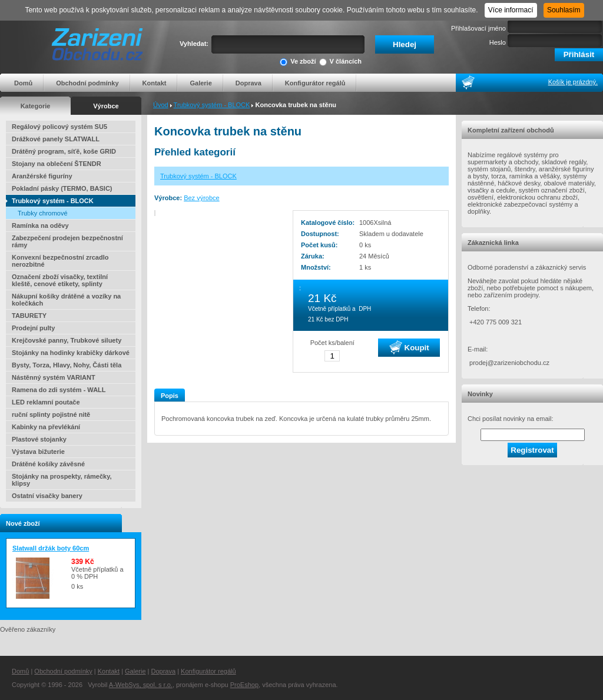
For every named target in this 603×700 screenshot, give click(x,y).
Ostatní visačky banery (47, 496)
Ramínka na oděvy (40, 225)
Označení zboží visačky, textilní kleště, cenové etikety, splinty (60, 280)
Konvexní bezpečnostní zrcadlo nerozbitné (60, 261)
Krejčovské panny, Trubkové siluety (67, 340)
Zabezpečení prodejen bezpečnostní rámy (67, 241)
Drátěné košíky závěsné (48, 464)
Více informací (511, 10)
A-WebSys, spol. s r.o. (141, 685)
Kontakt (155, 83)
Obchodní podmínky (87, 83)
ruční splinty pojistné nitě (51, 414)
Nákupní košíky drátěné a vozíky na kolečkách (66, 300)
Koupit (409, 347)
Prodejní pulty (33, 328)
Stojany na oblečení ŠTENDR (57, 164)
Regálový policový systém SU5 (59, 127)
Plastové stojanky (39, 439)
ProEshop (244, 685)
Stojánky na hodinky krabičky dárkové (71, 353)
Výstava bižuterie (38, 452)
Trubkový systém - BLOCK (212, 105)
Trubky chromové (43, 213)
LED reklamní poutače (46, 402)
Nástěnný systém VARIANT (54, 377)
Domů (23, 83)
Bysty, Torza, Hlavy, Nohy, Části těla (67, 365)
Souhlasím (564, 10)
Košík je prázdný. (573, 82)
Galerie (201, 83)
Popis (170, 396)
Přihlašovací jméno (478, 28)
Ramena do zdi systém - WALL (59, 390)
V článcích (340, 62)
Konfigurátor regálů (315, 83)
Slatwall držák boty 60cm (51, 548)
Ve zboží (298, 62)
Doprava (249, 83)
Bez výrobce (202, 198)
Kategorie (36, 106)
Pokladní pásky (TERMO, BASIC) (62, 188)
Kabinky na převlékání (46, 427)
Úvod (161, 105)
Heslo (498, 42)
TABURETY (29, 316)
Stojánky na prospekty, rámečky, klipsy (62, 480)
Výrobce (106, 106)
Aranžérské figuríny (42, 176)
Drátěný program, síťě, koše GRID (64, 151)
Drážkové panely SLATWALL (56, 139)
